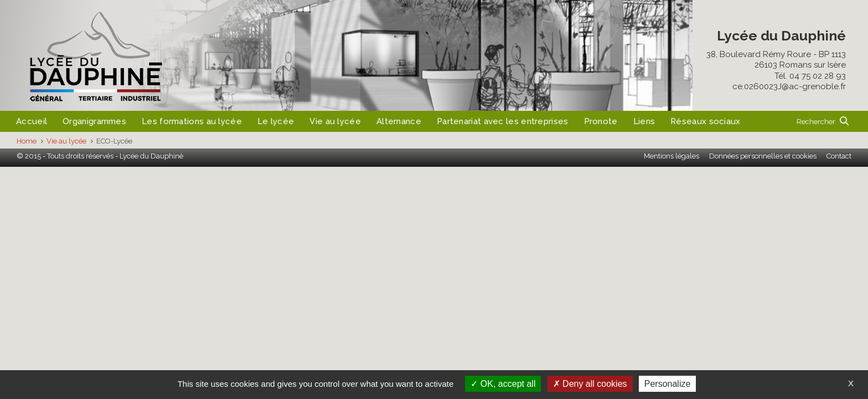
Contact (839, 156)
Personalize (668, 384)
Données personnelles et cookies (763, 156)
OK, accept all (503, 384)
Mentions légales (671, 156)
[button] (823, 121)
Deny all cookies (590, 384)
